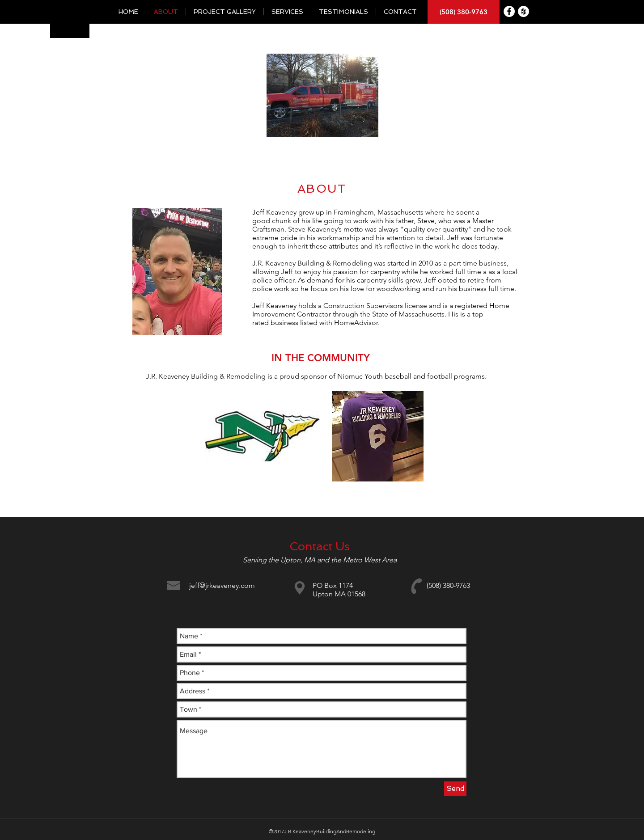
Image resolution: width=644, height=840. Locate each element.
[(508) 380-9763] (464, 12)
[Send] (455, 789)
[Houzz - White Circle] (523, 11)
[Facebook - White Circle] (509, 11)
